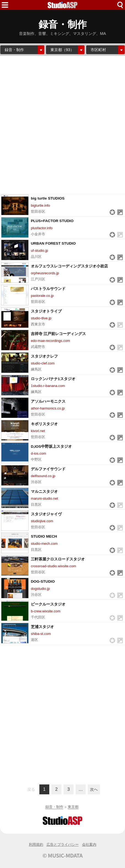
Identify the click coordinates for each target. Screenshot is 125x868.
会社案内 (89, 844)
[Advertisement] (62, 125)
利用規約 (36, 844)
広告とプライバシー (63, 844)
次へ (94, 789)
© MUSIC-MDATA (62, 855)
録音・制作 (54, 807)
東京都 (73, 807)
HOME (62, 5)
